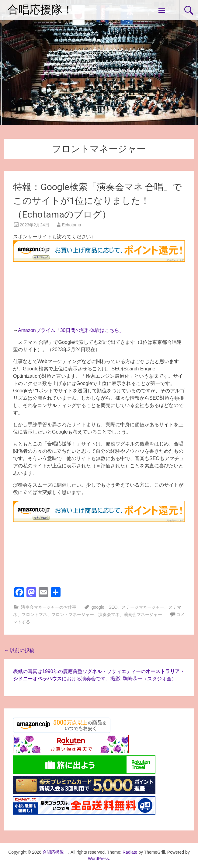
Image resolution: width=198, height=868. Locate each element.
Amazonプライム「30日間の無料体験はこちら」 (71, 330)
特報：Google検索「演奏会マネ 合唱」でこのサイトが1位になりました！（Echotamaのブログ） (97, 201)
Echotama (72, 225)
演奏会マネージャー (143, 614)
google (98, 607)
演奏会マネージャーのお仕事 (49, 607)
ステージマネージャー (143, 607)
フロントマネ (34, 614)
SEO (113, 607)
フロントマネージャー (73, 614)
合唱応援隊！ (40, 10)
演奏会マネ (109, 614)
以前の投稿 (19, 650)
